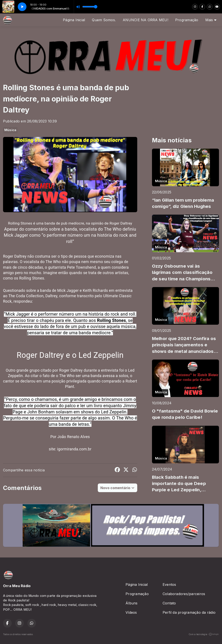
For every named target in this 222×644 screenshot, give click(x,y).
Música (10, 130)
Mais (211, 20)
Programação (187, 20)
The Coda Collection (26, 296)
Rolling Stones (111, 320)
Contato (169, 603)
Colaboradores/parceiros (184, 594)
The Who (67, 376)
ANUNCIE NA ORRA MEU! (145, 20)
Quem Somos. (104, 20)
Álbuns (131, 603)
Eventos (169, 585)
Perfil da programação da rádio (189, 612)
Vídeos (131, 612)
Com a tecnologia (204, 634)
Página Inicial (74, 20)
